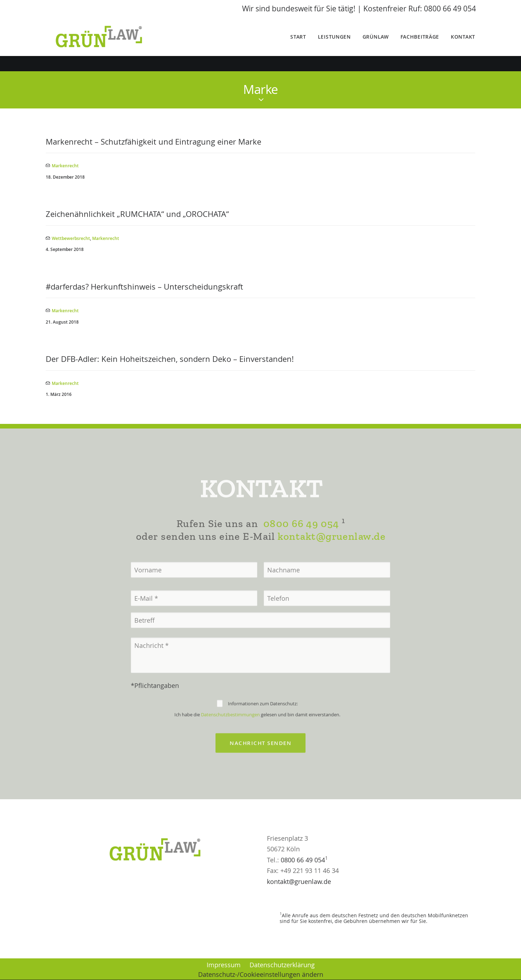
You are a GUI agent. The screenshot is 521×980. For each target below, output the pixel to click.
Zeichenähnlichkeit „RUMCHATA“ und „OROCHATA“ (137, 214)
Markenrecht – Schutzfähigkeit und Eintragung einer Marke (153, 142)
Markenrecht (65, 166)
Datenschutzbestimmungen (230, 738)
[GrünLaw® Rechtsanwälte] (108, 45)
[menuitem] (301, 45)
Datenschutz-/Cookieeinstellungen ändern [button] (261, 975)
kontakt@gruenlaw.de (332, 559)
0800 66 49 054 (301, 547)
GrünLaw (376, 44)
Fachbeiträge (420, 44)
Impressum (224, 965)
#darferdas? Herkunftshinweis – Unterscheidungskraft (144, 287)
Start (298, 44)
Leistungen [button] (334, 44)
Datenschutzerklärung (282, 965)
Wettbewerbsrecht (71, 238)
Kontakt (463, 44)
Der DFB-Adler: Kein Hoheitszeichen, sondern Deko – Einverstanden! (170, 359)
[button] (16, 964)
